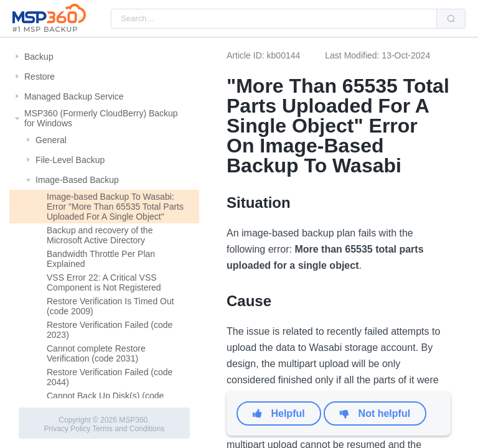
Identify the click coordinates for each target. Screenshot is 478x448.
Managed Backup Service (74, 96)
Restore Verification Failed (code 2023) (110, 330)
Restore (40, 77)
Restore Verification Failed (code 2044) (110, 377)
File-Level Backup (70, 160)
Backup (39, 57)
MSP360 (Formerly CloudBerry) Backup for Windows (101, 118)
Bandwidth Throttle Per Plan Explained (101, 259)
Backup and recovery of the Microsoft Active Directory (100, 235)
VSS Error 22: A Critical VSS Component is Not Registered (104, 282)
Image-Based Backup (77, 180)
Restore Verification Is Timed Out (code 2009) (110, 306)
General (51, 140)
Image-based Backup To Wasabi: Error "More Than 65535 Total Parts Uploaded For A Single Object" (115, 207)
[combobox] (274, 19)
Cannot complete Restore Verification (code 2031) (96, 353)
